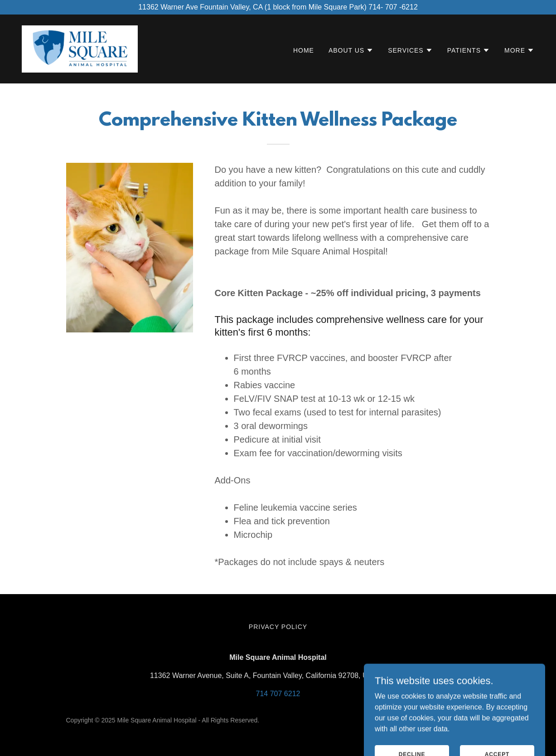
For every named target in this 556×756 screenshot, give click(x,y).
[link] (80, 48)
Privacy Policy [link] (278, 627)
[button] (351, 50)
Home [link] (304, 50)
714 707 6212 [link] (278, 694)
